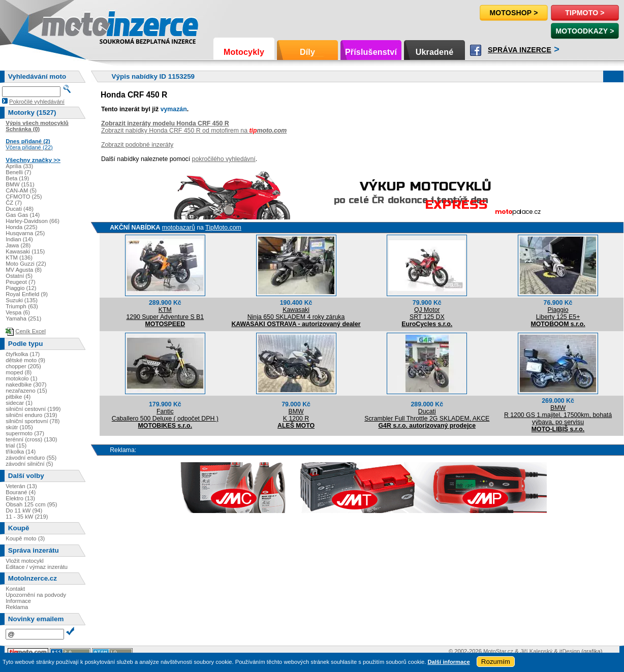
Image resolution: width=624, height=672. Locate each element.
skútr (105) (19, 427)
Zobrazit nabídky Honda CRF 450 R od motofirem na (194, 131)
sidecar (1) (19, 403)
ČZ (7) (14, 203)
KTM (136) (19, 258)
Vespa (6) (18, 312)
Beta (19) (17, 178)
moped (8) (19, 372)
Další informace (448, 662)
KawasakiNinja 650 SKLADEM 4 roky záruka (296, 313)
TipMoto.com (223, 228)
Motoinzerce (63, 25)
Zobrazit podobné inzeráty (137, 145)
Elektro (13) (20, 498)
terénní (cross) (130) (31, 439)
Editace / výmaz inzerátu (37, 567)
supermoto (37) (25, 433)
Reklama (17, 607)
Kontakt (15, 589)
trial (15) (16, 445)
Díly (307, 52)
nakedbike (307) (26, 385)
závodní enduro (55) (31, 458)
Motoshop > (513, 13)
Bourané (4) (21, 492)
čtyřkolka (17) (23, 354)
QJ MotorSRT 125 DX (427, 313)
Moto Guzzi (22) (26, 264)
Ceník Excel (30, 331)
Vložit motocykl (25, 561)
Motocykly (244, 52)
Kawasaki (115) (25, 251)
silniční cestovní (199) (33, 409)
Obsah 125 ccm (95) (31, 504)
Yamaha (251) (23, 318)
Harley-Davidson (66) (33, 221)
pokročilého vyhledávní (224, 159)
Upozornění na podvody (36, 595)
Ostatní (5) (19, 276)
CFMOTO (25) (24, 197)
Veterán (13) (21, 486)
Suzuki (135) (22, 300)
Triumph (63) (22, 306)
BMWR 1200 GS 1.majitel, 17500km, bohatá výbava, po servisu (558, 415)
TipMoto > (585, 13)
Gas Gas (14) (23, 215)
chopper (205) (23, 366)
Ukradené (435, 52)
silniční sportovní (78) (33, 421)
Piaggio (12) (21, 288)
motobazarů (179, 228)
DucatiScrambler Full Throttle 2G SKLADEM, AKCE (427, 415)
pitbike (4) (18, 397)
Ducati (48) (20, 209)
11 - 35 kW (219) (27, 517)
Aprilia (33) (19, 166)
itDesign (570, 651)
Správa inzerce (520, 50)
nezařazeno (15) (26, 391)
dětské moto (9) (25, 360)
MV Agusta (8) (24, 270)
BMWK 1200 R (296, 415)
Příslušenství (371, 52)
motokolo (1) (21, 378)
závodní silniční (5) (29, 464)
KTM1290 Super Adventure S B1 (165, 313)
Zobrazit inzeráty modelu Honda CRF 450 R (165, 123)
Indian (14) (19, 239)
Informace (18, 601)
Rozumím (496, 662)
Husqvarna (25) (25, 233)
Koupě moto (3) (25, 538)
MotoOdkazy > (585, 31)
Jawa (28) (18, 245)
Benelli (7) (18, 172)
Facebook (476, 50)
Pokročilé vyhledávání (37, 102)
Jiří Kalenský (536, 651)
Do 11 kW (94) (24, 510)
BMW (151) (20, 184)
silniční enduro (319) (31, 415)
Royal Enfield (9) (27, 294)
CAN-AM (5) (21, 190)
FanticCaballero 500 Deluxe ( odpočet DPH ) (165, 415)
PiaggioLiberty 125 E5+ (558, 313)
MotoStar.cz (498, 651)
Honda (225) (21, 227)
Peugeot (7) (20, 282)
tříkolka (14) (21, 452)
